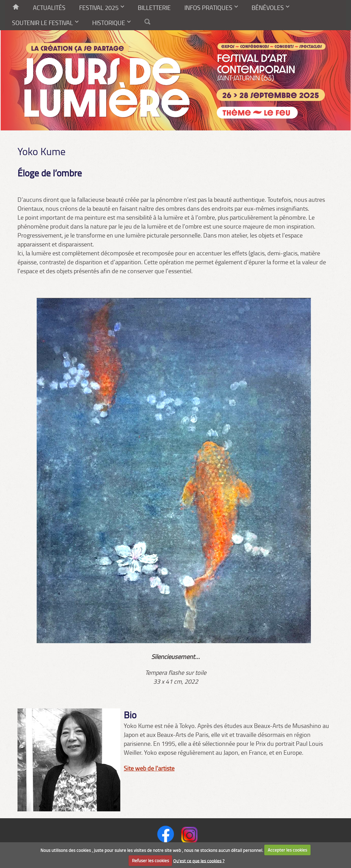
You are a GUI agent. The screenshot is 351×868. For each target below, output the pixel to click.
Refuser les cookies (150, 860)
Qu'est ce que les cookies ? (199, 860)
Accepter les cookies (287, 850)
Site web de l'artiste (149, 768)
